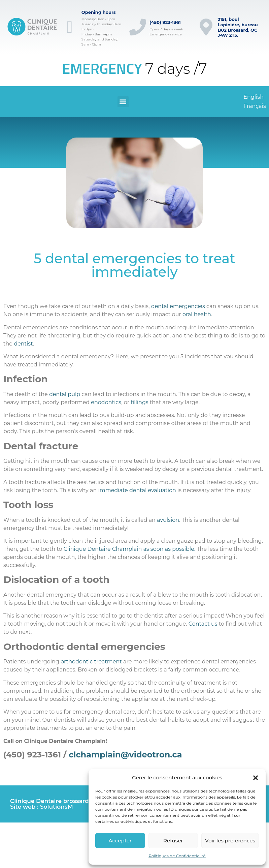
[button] (256, 778)
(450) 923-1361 (165, 22)
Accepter (120, 841)
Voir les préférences (230, 841)
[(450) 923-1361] (138, 27)
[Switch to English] (254, 97)
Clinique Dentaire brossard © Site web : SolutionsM (53, 804)
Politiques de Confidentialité (177, 856)
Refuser (173, 841)
